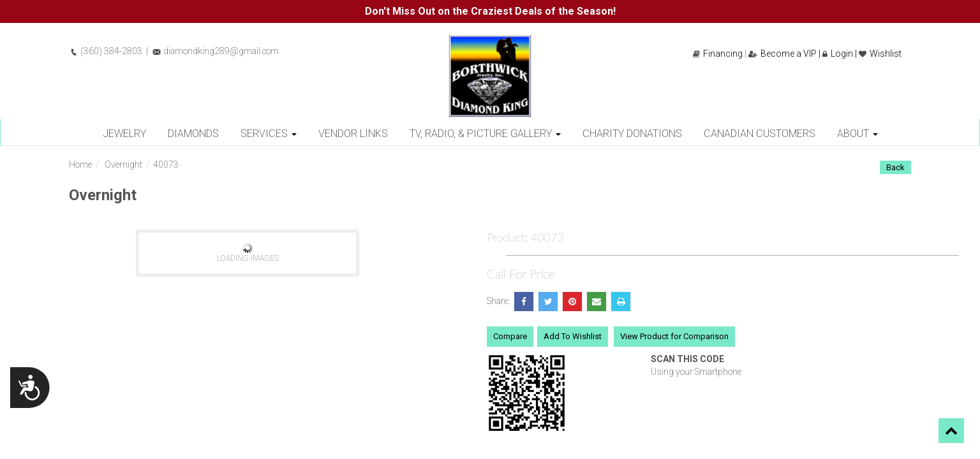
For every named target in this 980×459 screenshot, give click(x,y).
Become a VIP (783, 54)
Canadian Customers (760, 134)
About (857, 134)
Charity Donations (632, 134)
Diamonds (193, 134)
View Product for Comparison (674, 336)
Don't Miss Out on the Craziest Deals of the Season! (490, 11)
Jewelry (124, 134)
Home (80, 164)
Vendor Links (353, 134)
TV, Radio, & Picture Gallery (485, 134)
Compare (510, 336)
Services (269, 134)
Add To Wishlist (573, 336)
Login (838, 54)
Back (895, 167)
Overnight (123, 164)
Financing (718, 54)
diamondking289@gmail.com (215, 51)
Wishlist (880, 54)
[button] (951, 431)
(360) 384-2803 (106, 51)
